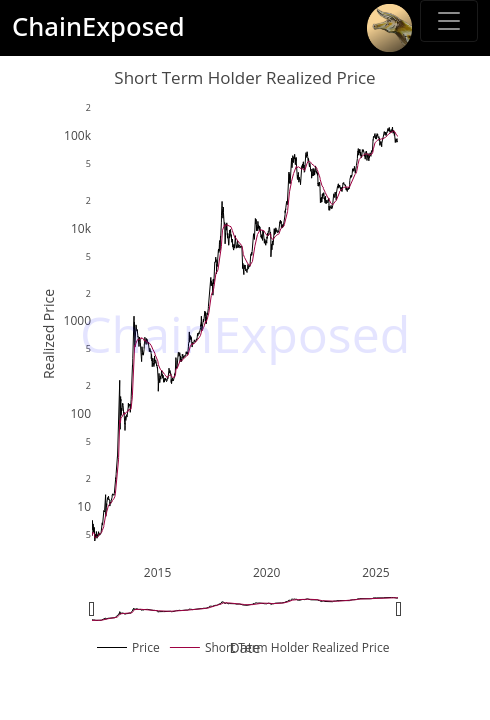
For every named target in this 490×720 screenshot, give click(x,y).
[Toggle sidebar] (449, 21)
